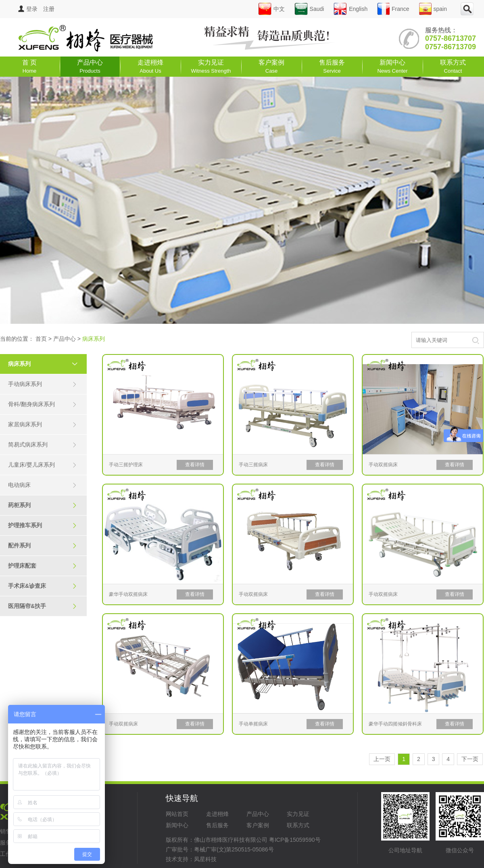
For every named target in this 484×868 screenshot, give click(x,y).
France (393, 9)
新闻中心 (392, 66)
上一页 (382, 759)
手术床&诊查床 (43, 586)
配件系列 (43, 546)
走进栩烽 (150, 66)
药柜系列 (43, 505)
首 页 (29, 66)
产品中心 (90, 66)
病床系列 (46, 364)
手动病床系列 (43, 384)
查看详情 (195, 465)
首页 (41, 339)
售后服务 (332, 66)
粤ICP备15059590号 (295, 840)
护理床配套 (43, 566)
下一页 (470, 759)
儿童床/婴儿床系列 (43, 465)
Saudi (309, 9)
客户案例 (271, 66)
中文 (271, 9)
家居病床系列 (43, 425)
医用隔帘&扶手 (43, 606)
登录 (28, 9)
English (350, 9)
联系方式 (453, 66)
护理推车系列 (43, 525)
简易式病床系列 (43, 445)
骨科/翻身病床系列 (43, 404)
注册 (49, 9)
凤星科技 (205, 859)
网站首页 (177, 814)
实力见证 (211, 66)
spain (433, 9)
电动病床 (43, 485)
